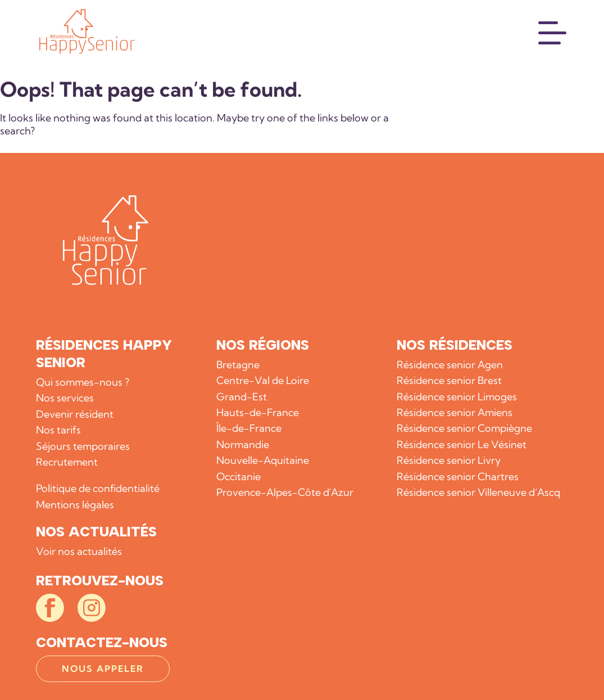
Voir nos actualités (79, 551)
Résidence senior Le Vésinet (462, 444)
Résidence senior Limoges (457, 397)
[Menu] (553, 31)
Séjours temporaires (83, 446)
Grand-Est (242, 397)
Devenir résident (75, 414)
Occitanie (239, 477)
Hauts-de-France (258, 412)
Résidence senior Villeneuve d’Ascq (478, 492)
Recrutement (67, 462)
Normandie (243, 444)
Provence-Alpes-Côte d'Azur (285, 492)
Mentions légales (75, 505)
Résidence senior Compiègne (464, 428)
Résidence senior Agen (450, 365)
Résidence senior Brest (449, 380)
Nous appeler (103, 669)
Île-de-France (249, 428)
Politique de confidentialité (98, 488)
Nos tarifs (58, 430)
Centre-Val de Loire (263, 380)
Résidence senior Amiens (455, 412)
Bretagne (238, 365)
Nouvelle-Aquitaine (263, 460)
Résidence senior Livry (449, 460)
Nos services (65, 398)
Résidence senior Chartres (458, 477)
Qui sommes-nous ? (83, 382)
